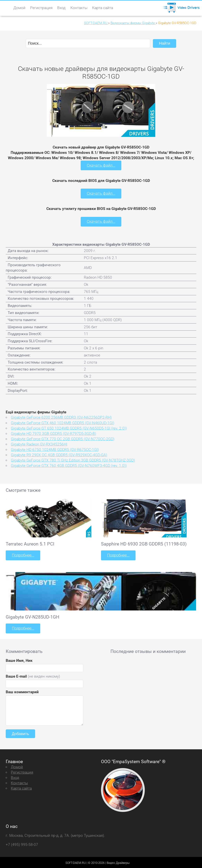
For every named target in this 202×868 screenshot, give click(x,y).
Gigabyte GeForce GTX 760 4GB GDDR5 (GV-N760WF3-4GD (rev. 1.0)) (69, 465)
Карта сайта (103, 8)
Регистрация (41, 8)
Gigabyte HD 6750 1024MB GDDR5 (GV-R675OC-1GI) (55, 449)
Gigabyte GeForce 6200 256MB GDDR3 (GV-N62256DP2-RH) (61, 417)
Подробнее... (23, 555)
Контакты (79, 8)
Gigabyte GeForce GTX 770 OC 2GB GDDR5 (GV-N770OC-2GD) (63, 438)
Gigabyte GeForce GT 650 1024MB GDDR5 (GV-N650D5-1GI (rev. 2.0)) (69, 427)
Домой (19, 8)
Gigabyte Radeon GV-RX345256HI (39, 443)
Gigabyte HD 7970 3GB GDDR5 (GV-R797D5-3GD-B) (53, 433)
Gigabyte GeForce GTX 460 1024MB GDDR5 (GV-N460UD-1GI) (63, 422)
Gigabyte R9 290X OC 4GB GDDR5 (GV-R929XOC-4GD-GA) (59, 454)
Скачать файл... (101, 165)
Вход (61, 8)
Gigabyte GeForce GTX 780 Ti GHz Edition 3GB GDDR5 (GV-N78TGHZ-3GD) (73, 460)
